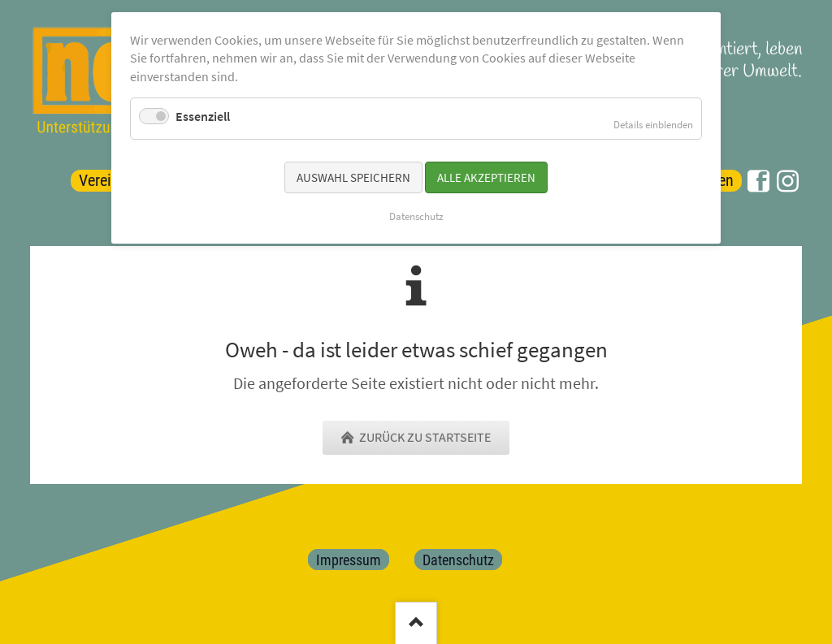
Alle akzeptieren (486, 177)
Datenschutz (458, 559)
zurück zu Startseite (424, 437)
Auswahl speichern (353, 177)
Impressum (349, 559)
